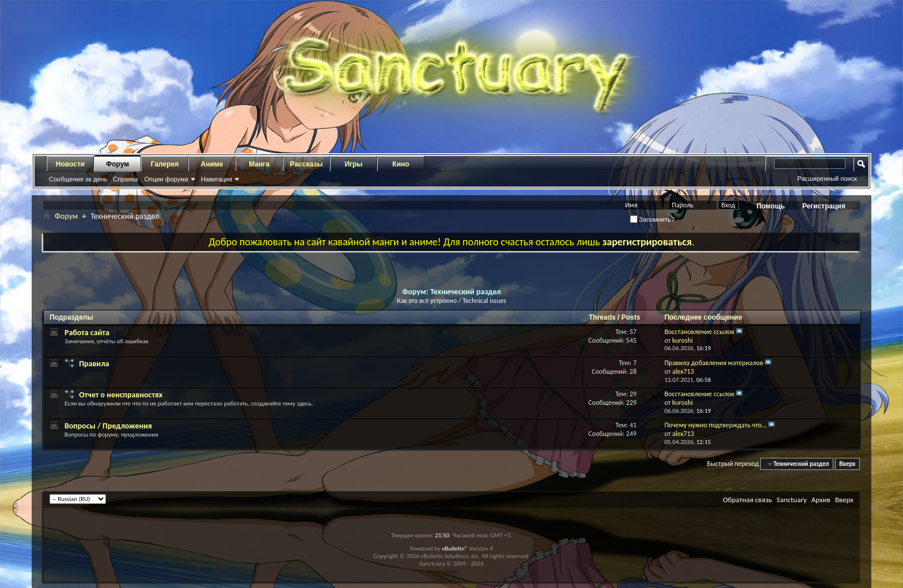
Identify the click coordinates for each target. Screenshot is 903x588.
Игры (353, 164)
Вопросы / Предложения (108, 426)
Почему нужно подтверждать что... (716, 425)
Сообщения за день (78, 179)
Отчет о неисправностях (121, 395)
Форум (117, 164)
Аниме (212, 164)
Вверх (847, 464)
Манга (259, 164)
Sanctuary (791, 500)
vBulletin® (455, 549)
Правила (94, 364)
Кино (401, 164)
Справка (125, 179)
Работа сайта (87, 333)
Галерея (165, 164)
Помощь (771, 206)
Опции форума (166, 179)
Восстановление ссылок (700, 332)
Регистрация (824, 206)
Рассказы (307, 164)
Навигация (217, 179)
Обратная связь (747, 500)
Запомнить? (652, 219)
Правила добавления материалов (714, 363)
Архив (821, 500)
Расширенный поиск (827, 179)
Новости (70, 164)
